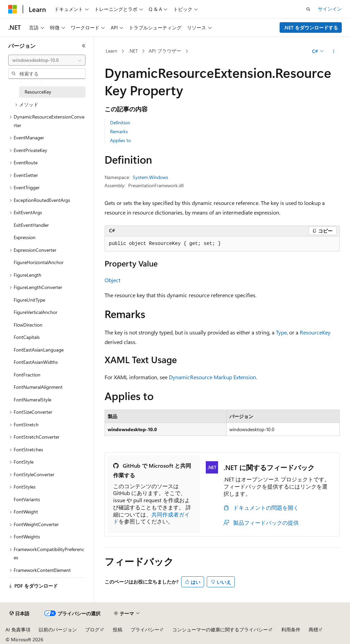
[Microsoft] (13, 9)
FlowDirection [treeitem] (28, 325)
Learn (111, 51)
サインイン (330, 9)
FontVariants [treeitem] (27, 499)
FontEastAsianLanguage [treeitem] (39, 350)
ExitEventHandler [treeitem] (31, 225)
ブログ (92, 629)
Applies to (120, 140)
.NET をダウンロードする (311, 28)
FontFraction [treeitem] (27, 375)
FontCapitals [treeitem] (27, 337)
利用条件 (291, 629)
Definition (120, 122)
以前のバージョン (58, 629)
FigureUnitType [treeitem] (29, 300)
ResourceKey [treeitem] (38, 92)
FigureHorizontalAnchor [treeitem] (39, 262)
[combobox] (47, 60)
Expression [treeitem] (25, 237)
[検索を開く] (308, 9)
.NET (133, 51)
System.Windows (150, 177)
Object (112, 280)
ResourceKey (315, 332)
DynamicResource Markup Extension (212, 377)
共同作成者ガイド (151, 518)
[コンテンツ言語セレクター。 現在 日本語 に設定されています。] (19, 614)
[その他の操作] (333, 51)
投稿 (118, 629)
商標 (313, 629)
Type (281, 332)
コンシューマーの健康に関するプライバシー (220, 629)
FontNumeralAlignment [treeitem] (38, 387)
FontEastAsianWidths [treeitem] (36, 362)
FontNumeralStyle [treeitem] (32, 400)
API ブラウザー (165, 51)
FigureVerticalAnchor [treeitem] (36, 312)
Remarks (119, 131)
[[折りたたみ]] (84, 46)
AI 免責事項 (18, 629)
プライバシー (145, 629)
